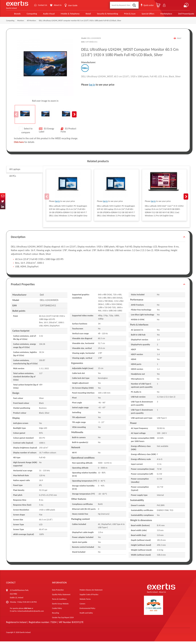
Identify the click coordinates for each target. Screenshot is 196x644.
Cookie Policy (57, 611)
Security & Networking (101, 15)
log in (92, 87)
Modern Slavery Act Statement (91, 592)
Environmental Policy (87, 611)
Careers (82, 606)
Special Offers (141, 15)
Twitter (3, 201)
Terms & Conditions (59, 602)
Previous (16, 117)
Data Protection (58, 592)
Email (3, 196)
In (3, 207)
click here (28, 611)
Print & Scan (123, 15)
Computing (27, 15)
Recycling (56, 615)
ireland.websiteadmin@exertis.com (31, 614)
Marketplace (159, 15)
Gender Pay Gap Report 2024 (63, 620)
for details (24, 145)
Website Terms (85, 602)
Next (74, 117)
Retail (83, 15)
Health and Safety (86, 615)
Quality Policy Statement (61, 597)
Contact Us (42, 5)
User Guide (73, 5)
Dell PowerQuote (179, 15)
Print (179, 41)
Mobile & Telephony (65, 15)
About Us (58, 5)
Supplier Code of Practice (89, 597)
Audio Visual (44, 15)
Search (134, 5)
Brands (12, 15)
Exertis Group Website (60, 606)
